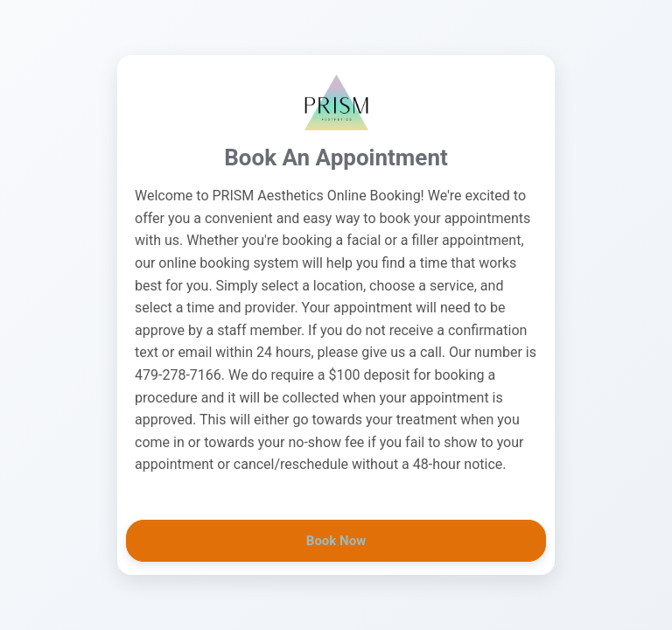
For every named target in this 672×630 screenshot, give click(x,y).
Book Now (336, 541)
